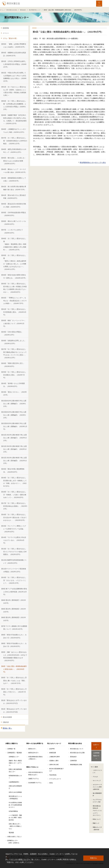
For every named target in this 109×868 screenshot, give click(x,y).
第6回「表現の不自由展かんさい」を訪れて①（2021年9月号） (14, 636)
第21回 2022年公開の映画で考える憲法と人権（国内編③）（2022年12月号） (14, 461)
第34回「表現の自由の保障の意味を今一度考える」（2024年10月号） (14, 276)
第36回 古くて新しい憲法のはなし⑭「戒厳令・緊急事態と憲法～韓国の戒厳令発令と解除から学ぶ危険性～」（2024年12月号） (14, 244)
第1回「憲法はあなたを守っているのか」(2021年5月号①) (14, 702)
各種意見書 (53, 753)
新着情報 (6, 28)
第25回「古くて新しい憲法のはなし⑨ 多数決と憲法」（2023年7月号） (14, 375)
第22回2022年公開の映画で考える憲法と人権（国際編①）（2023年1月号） (14, 404)
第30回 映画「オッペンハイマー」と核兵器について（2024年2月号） (14, 323)
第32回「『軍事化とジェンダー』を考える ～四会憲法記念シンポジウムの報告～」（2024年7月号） (14, 301)
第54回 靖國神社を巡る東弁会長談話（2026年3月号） (14, 54)
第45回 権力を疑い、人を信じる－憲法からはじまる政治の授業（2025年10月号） (14, 161)
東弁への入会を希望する (35, 743)
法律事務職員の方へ (96, 752)
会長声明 (52, 749)
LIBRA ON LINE (54, 765)
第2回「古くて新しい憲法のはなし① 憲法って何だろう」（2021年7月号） (14, 692)
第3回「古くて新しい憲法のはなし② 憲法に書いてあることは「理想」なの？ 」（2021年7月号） (14, 680)
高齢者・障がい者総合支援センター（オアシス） (15, 763)
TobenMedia (53, 775)
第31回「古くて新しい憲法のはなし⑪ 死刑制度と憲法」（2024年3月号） (14, 312)
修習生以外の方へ (34, 753)
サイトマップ (97, 776)
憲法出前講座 (7, 717)
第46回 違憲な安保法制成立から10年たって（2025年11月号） (14, 151)
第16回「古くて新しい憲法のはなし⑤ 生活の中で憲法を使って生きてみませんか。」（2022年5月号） (14, 517)
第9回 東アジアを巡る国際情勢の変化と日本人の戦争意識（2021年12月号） (14, 592)
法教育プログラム (34, 779)
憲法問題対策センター (35, 10)
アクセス (95, 772)
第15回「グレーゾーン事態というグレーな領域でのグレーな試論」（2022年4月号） (14, 529)
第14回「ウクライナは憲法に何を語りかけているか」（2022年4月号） (14, 540)
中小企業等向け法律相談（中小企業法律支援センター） (15, 805)
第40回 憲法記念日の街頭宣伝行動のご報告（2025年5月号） (14, 205)
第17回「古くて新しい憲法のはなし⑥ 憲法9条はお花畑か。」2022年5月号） (14, 506)
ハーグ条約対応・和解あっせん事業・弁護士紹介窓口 (15, 818)
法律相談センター (14, 757)
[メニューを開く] (105, 4)
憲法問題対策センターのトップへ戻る (93, 163)
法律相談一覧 (11, 749)
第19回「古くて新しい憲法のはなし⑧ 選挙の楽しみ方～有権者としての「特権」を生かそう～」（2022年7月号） (14, 482)
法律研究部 (73, 761)
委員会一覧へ (7, 728)
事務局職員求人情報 (76, 765)
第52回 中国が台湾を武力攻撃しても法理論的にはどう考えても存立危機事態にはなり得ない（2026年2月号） (14, 77)
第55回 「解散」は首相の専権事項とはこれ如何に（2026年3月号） (14, 45)
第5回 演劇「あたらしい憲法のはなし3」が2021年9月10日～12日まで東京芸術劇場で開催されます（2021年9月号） (14, 656)
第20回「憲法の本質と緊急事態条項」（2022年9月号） (13, 470)
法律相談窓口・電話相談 (15, 753)
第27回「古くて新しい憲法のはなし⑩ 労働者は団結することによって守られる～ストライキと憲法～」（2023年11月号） (14, 353)
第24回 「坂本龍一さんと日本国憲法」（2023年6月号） (13, 385)
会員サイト (96, 745)
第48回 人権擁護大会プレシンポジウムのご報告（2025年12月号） (14, 131)
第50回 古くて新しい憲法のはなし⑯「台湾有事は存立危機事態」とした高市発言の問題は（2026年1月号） (14, 105)
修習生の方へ (32, 749)
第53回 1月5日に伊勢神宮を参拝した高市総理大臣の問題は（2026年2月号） (14, 64)
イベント (6, 33)
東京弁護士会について (77, 749)
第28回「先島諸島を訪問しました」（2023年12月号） (14, 342)
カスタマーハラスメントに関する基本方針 (97, 783)
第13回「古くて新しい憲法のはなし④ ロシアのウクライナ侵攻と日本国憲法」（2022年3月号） (14, 552)
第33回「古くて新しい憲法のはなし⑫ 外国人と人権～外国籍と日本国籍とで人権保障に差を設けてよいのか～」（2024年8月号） (14, 288)
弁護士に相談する (12, 743)
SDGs (51, 783)
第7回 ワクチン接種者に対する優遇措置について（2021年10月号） (14, 628)
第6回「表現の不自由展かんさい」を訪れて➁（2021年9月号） (14, 645)
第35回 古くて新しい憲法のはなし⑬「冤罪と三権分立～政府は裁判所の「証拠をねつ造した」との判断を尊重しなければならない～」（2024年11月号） (14, 262)
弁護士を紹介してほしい (15, 837)
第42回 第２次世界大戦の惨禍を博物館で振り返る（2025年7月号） (14, 188)
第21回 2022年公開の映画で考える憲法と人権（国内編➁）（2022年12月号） (14, 449)
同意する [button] (93, 858)
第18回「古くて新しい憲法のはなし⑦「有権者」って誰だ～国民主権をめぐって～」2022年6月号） (14, 495)
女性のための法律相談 (15, 792)
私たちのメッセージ (54, 743)
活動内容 (6, 722)
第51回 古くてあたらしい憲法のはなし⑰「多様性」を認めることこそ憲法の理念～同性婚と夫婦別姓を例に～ (14, 91)
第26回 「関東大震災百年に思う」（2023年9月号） (13, 365)
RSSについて (97, 815)
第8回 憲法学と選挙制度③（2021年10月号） (14, 619)
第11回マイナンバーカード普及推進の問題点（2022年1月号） (14, 570)
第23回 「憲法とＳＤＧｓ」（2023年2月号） (14, 393)
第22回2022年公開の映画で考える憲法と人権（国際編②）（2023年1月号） (14, 415)
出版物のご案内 (54, 761)
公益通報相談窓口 (14, 782)
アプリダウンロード (55, 779)
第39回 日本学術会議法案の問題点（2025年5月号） (14, 214)
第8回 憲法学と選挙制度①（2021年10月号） (14, 602)
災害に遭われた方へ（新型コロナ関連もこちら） (15, 826)
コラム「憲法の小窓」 (10, 38)
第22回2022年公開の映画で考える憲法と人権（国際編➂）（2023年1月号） (14, 426)
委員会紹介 (23, 10)
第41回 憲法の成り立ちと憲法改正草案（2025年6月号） (14, 197)
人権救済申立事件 (54, 757)
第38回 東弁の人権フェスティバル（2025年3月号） (14, 223)
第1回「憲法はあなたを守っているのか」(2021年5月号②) (14, 710)
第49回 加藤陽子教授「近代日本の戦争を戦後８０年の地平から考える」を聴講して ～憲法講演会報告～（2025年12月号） (14, 119)
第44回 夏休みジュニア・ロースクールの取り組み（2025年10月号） (14, 171)
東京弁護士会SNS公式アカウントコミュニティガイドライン (97, 806)
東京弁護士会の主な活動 (77, 753)
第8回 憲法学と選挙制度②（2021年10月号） (14, 610)
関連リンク (96, 819)
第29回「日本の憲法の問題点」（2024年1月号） (12, 333)
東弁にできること (32, 767)
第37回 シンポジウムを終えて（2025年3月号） (12, 231)
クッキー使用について (20, 859)
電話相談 (11, 833)
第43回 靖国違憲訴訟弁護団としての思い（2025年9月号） (14, 179)
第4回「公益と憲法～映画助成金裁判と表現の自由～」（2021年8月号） (14, 669)
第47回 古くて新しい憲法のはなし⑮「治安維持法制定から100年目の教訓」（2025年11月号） (14, 141)
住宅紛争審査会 (13, 811)
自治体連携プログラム (35, 783)
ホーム (2, 10)
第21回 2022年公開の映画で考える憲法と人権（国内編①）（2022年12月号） (14, 438)
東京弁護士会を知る (12, 10)
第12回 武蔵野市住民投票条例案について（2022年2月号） (14, 562)
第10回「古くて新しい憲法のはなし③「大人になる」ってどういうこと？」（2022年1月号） (14, 580)
